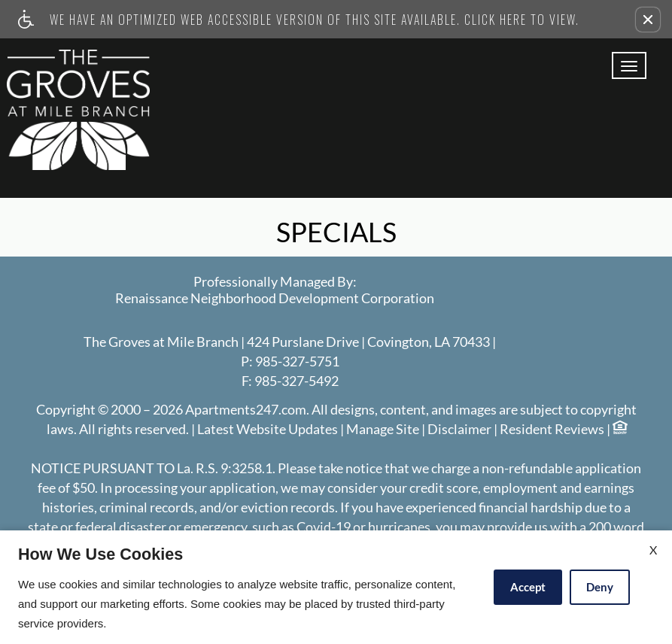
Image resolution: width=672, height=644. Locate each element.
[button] (648, 20)
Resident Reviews (552, 430)
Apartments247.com (246, 410)
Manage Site (383, 430)
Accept (528, 587)
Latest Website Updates (268, 430)
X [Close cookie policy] (653, 550)
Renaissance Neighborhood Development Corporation (275, 299)
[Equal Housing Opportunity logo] (619, 429)
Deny (600, 587)
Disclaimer (459, 430)
